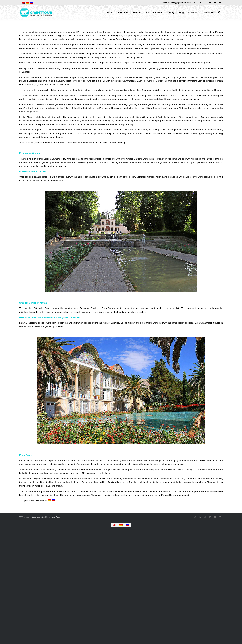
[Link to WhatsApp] (205, 3)
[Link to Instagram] (195, 3)
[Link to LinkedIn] (200, 3)
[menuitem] (110, 13)
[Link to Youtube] (215, 3)
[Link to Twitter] (210, 3)
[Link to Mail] (220, 3)
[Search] (219, 13)
